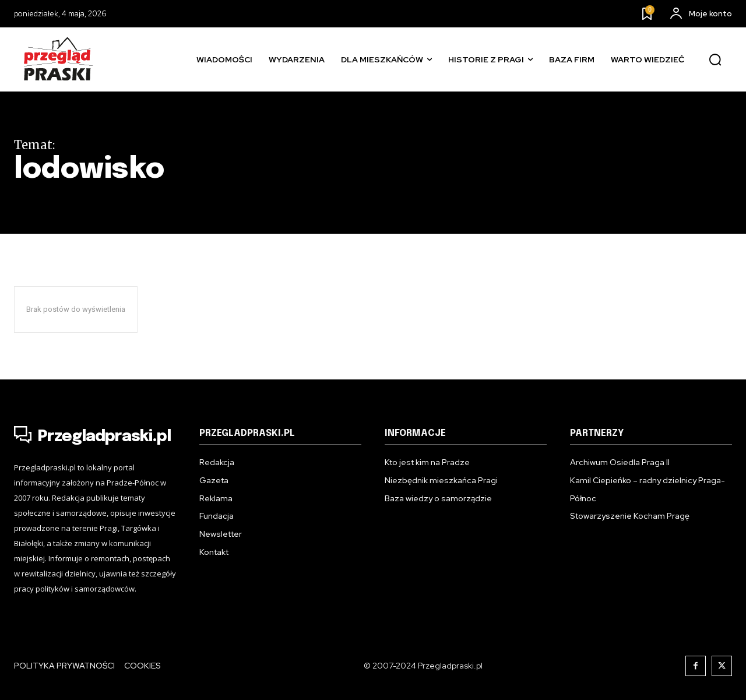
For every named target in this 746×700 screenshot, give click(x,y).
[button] (715, 60)
